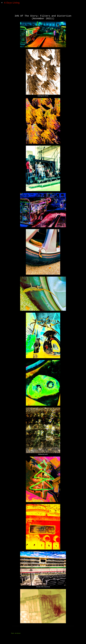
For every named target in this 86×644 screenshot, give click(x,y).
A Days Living (12, 3)
